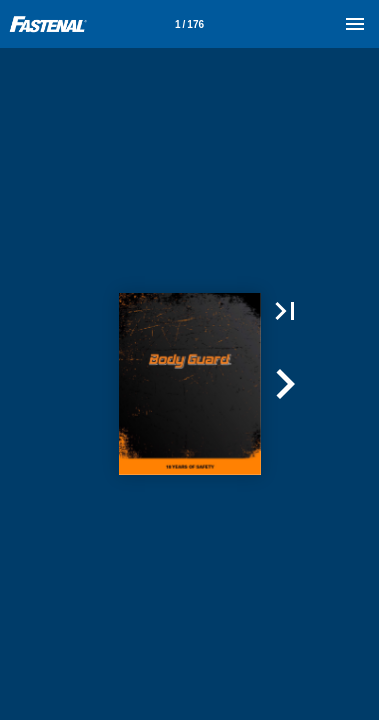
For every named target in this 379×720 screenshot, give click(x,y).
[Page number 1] (190, 24)
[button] (285, 311)
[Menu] (355, 24)
